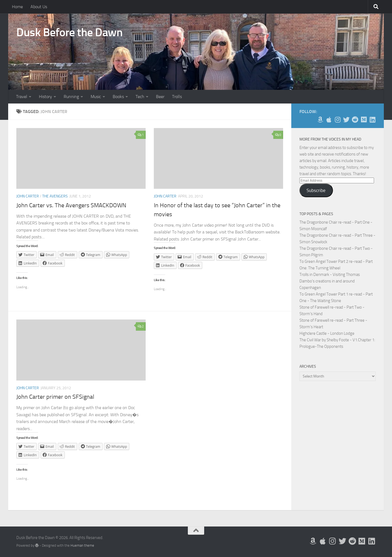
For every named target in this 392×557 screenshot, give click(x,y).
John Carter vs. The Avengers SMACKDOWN (71, 205)
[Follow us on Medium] (364, 120)
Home (17, 7)
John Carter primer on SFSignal (55, 397)
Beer (160, 97)
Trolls (177, 97)
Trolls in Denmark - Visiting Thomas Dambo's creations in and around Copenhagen (330, 281)
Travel (22, 97)
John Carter (28, 196)
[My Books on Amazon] (320, 120)
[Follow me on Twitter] (346, 120)
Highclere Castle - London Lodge (327, 333)
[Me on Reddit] (355, 120)
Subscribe (316, 190)
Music (96, 97)
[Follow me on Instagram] (338, 120)
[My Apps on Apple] (329, 120)
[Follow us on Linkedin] (372, 120)
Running (71, 97)
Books (118, 97)
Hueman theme (82, 545)
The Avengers (55, 196)
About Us (39, 7)
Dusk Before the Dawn (69, 32)
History (45, 97)
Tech (140, 97)
